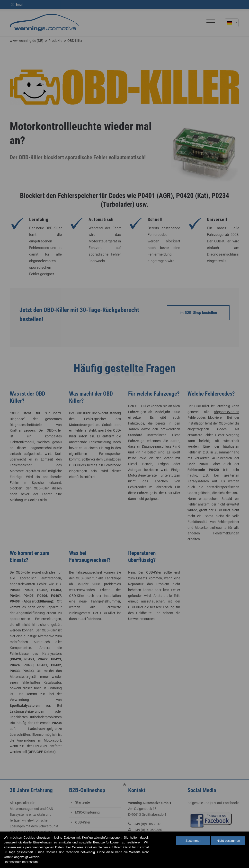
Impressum (30, 862)
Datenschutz (12, 862)
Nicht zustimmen (228, 841)
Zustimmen (193, 841)
